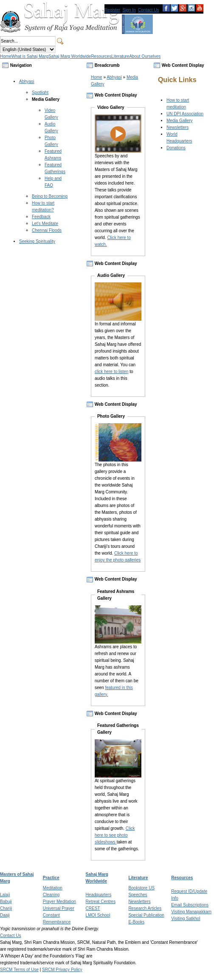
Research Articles (145, 908)
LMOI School (98, 915)
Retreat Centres (101, 902)
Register (112, 10)
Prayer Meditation (59, 902)
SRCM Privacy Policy (62, 970)
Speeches (138, 895)
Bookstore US (141, 888)
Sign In (129, 10)
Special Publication (146, 915)
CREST (93, 908)
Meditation (53, 888)
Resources (182, 878)
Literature (138, 878)
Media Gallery (46, 99)
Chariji (6, 908)
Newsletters (177, 127)
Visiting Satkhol (186, 919)
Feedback (41, 217)
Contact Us (148, 10)
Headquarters (99, 895)
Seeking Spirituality (37, 241)
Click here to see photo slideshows (115, 835)
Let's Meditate (45, 224)
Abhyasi (27, 81)
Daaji (5, 915)
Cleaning (51, 895)
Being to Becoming (50, 196)
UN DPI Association (185, 114)
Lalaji (5, 895)
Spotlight (40, 93)
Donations (176, 148)
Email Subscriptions (190, 905)
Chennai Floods (47, 230)
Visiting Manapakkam (191, 912)
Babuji (6, 902)
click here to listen (111, 372)
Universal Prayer (59, 908)
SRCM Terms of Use (19, 970)
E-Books (136, 922)
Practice (51, 878)
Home (97, 77)
